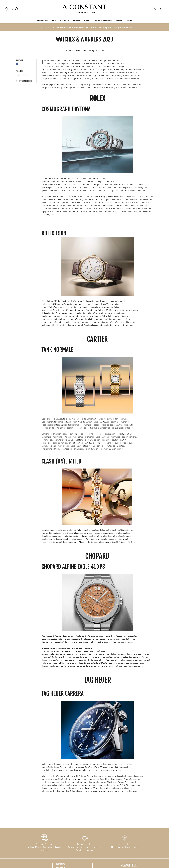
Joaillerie (76, 21)
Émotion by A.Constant (103, 21)
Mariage (119, 21)
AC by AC (87, 21)
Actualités (50, 27)
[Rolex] (164, 9)
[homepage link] (84, 9)
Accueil (41, 27)
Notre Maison (43, 21)
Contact (129, 21)
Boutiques (60, 864)
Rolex (54, 21)
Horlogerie (64, 21)
